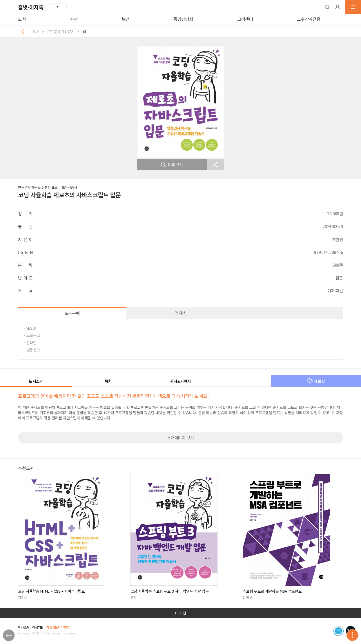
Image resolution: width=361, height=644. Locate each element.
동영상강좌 (183, 19)
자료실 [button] (316, 381)
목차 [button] (108, 381)
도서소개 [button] (36, 381)
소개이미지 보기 (180, 438)
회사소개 (24, 627)
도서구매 (72, 313)
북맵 (126, 19)
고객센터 (245, 19)
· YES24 (30, 328)
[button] (327, 7)
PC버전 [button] (180, 613)
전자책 (180, 313)
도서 (22, 19)
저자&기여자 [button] (180, 381)
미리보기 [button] (172, 165)
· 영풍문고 (32, 350)
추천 (74, 19)
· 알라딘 (30, 343)
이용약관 (38, 627)
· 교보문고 (32, 335)
